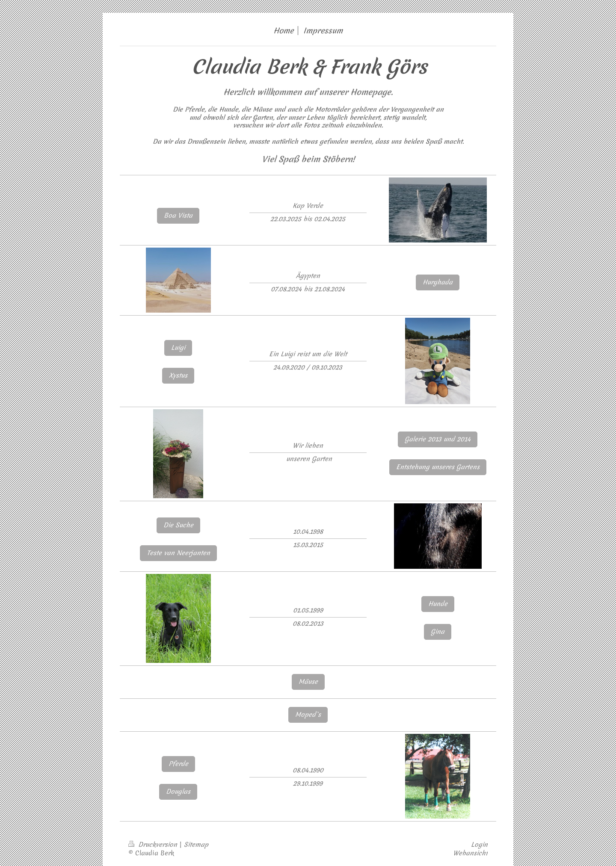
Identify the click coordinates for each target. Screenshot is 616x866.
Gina (438, 632)
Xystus (178, 375)
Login (479, 845)
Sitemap (196, 845)
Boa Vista (178, 216)
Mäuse (308, 682)
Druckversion (154, 845)
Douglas (178, 792)
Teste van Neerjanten (178, 553)
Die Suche (178, 525)
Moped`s (308, 715)
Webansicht (470, 853)
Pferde (178, 764)
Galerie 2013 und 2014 (438, 439)
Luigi (178, 348)
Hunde (438, 604)
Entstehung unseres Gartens (438, 467)
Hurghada (438, 282)
